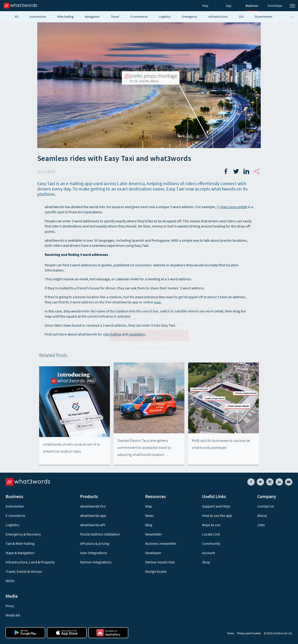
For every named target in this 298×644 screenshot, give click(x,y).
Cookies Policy (165, 319)
